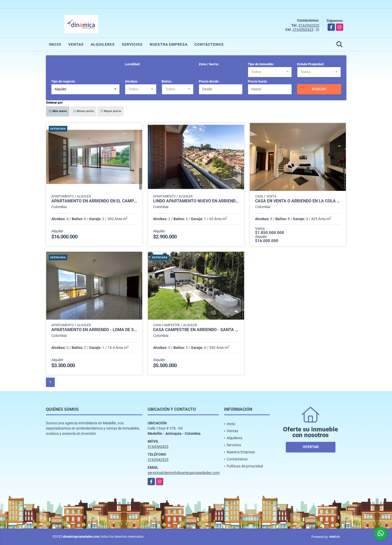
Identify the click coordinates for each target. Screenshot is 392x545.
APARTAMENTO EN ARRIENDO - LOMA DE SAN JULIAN (94, 330)
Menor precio (83, 111)
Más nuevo (58, 111)
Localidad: (133, 64)
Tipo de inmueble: (261, 64)
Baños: (167, 81)
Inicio (55, 44)
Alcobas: (132, 81)
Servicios (132, 44)
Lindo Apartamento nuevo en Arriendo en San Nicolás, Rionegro (196, 201)
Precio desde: (209, 81)
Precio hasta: (258, 81)
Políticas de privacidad (245, 466)
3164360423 (303, 30)
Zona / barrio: (209, 64)
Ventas (76, 44)
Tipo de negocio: (63, 81)
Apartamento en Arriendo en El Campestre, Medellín (94, 201)
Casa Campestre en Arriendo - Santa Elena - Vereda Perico (196, 330)
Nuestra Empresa (169, 44)
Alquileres (103, 44)
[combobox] (270, 72)
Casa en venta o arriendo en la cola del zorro (298, 201)
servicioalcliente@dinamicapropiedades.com (184, 473)
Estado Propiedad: (311, 64)
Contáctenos (209, 44)
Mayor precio (110, 111)
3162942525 (309, 25)
